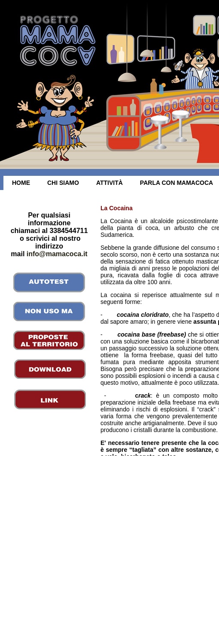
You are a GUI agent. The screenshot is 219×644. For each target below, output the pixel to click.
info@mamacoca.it (57, 254)
